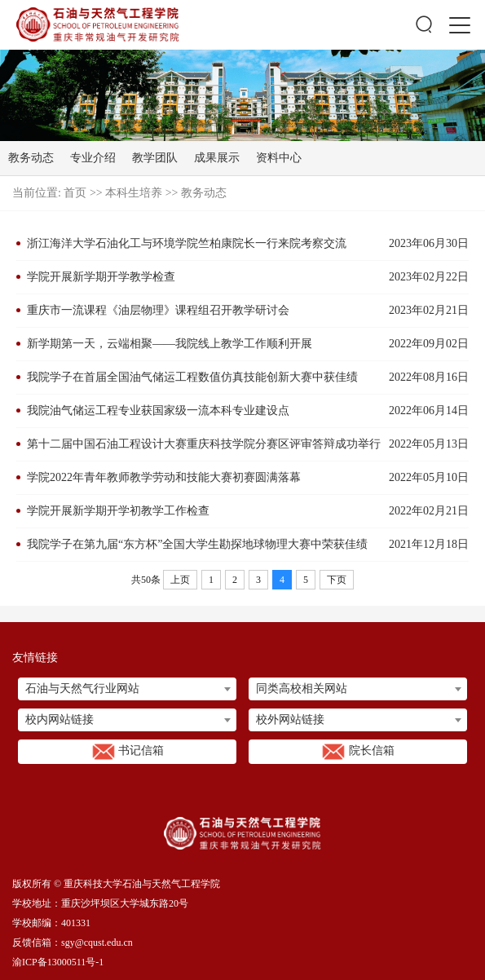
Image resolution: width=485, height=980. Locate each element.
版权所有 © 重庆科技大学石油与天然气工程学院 (116, 884)
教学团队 (155, 158)
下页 (337, 580)
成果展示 (217, 158)
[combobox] (127, 689)
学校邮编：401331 (51, 923)
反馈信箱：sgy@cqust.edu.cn (73, 942)
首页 (75, 193)
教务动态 (31, 158)
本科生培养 (134, 193)
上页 (180, 580)
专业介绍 (93, 158)
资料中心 (279, 158)
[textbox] (127, 689)
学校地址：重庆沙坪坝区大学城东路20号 (100, 903)
